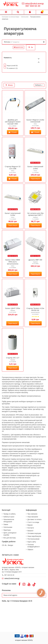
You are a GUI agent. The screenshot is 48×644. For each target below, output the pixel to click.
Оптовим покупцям (34, 533)
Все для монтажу (10, 538)
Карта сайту (32, 542)
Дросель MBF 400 (35, 260)
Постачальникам (33, 539)
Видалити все (18, 47)
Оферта (30, 550)
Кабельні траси (9, 517)
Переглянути (35, 179)
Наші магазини (33, 517)
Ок (31, 47)
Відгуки (30, 525)
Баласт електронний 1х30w (35, 168)
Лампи (6, 525)
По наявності (12, 68)
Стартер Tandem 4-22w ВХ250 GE (35, 309)
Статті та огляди (33, 522)
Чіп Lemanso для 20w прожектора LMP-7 (35, 214)
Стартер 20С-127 (13, 358)
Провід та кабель (10, 514)
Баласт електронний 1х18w (13, 214)
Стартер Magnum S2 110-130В (13, 168)
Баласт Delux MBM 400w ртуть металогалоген (13, 262)
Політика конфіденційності (34, 546)
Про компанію (32, 514)
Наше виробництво (34, 536)
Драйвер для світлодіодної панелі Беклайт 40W (13, 122)
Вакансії (30, 531)
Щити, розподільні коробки (10, 534)
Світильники (8, 527)
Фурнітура (7, 530)
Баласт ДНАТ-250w (13, 308)
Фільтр (9, 85)
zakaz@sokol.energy (34, 4)
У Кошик (13, 132)
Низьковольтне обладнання (9, 521)
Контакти (31, 528)
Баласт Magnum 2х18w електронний (35, 121)
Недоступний (12, 66)
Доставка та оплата (34, 519)
